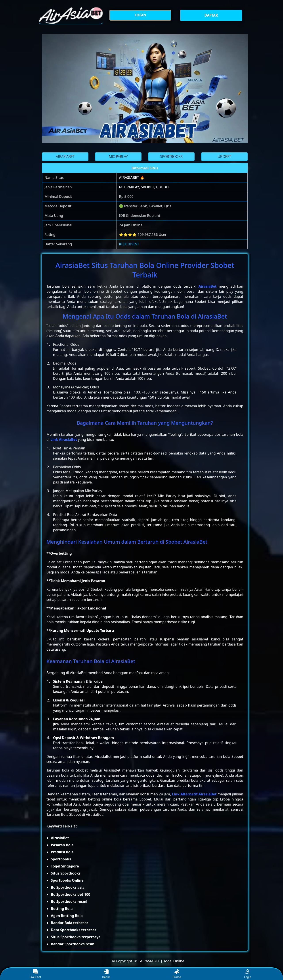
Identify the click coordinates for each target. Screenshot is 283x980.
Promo (177, 974)
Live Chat (35, 974)
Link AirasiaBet (64, 439)
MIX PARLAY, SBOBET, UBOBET (144, 187)
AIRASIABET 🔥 (132, 178)
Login (248, 974)
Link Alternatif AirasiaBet (194, 794)
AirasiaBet (208, 286)
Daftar (106, 974)
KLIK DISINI (129, 244)
